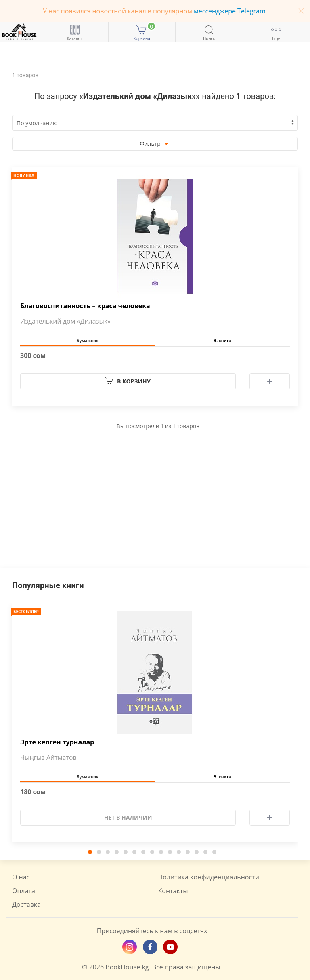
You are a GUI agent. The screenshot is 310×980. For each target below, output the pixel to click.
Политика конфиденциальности (209, 877)
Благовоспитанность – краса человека (85, 306)
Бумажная (88, 341)
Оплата (24, 891)
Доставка (26, 904)
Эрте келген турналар (57, 742)
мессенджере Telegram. (230, 11)
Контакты (173, 891)
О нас (21, 877)
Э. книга (223, 341)
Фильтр (155, 144)
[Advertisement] (155, 511)
